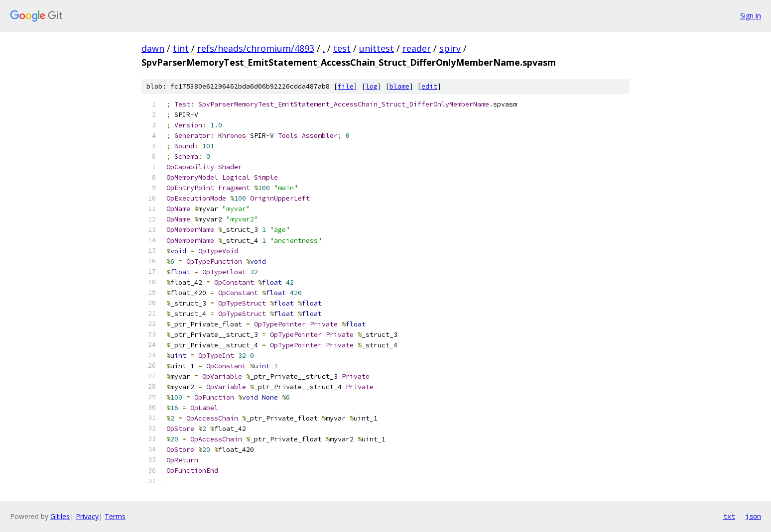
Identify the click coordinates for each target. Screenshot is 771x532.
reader (417, 48)
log (372, 86)
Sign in (751, 16)
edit (429, 86)
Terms (115, 516)
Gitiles (60, 516)
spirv (450, 48)
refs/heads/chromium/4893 (256, 48)
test (342, 48)
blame (399, 86)
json (753, 516)
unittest (377, 48)
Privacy (87, 516)
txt (729, 516)
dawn (153, 48)
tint (181, 48)
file (346, 86)
